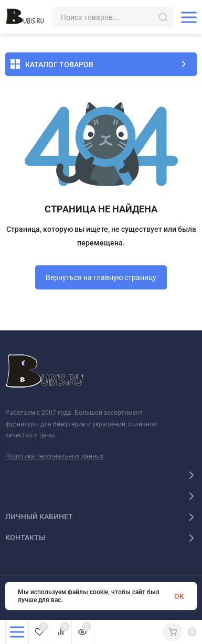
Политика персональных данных (55, 456)
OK (179, 596)
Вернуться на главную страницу (101, 277)
